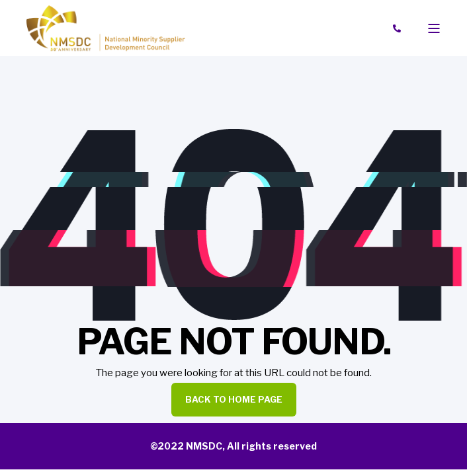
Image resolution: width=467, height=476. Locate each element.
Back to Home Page (234, 399)
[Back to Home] (106, 27)
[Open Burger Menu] (434, 28)
